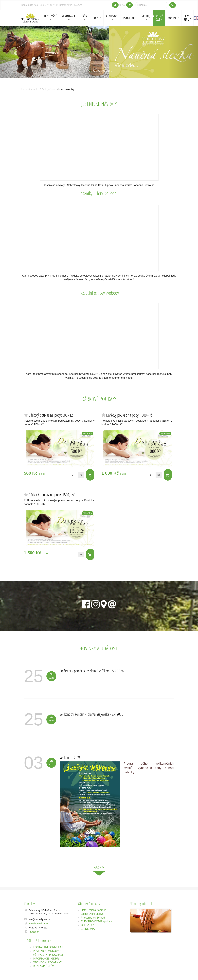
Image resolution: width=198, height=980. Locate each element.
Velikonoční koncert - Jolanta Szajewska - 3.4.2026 (91, 714)
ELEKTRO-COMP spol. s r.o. (98, 921)
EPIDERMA (88, 929)
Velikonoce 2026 (70, 757)
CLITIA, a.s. (88, 925)
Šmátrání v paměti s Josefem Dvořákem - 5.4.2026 (92, 671)
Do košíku (90, 475)
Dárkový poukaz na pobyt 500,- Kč (51, 415)
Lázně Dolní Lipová (92, 914)
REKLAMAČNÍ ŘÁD (45, 966)
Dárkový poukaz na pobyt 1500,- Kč (52, 495)
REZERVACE (112, 17)
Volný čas (159, 18)
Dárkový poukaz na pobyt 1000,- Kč (129, 415)
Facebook (34, 932)
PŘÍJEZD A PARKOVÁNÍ (48, 951)
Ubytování (50, 17)
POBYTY (97, 18)
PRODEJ (146, 17)
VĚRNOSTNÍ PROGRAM (48, 955)
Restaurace (69, 17)
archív (99, 868)
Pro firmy (187, 18)
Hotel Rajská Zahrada (94, 910)
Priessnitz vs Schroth (93, 918)
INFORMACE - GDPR (46, 959)
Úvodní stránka (30, 89)
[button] (15, 52)
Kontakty (173, 18)
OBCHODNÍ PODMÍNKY (48, 962)
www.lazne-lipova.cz (39, 923)
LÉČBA (84, 17)
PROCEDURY (130, 18)
